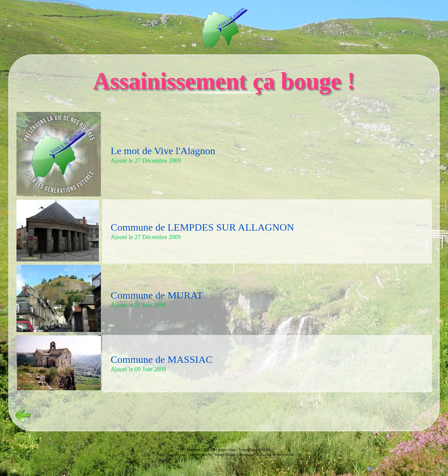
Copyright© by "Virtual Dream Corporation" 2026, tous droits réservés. (242, 454)
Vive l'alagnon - (170, 454)
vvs (184, 454)
